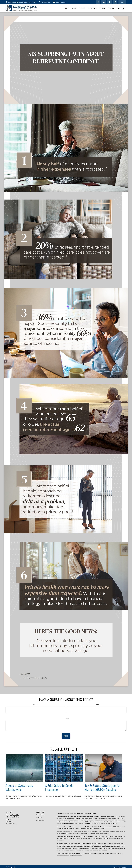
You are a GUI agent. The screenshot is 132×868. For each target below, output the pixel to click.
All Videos (39, 817)
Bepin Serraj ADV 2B (78, 853)
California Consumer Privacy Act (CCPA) (109, 827)
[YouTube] (104, 2)
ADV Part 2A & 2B (77, 855)
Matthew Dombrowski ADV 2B (91, 853)
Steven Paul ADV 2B (117, 853)
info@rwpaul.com (59, 2)
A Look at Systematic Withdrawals (19, 788)
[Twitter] (98, 2)
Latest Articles (40, 815)
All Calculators (40, 820)
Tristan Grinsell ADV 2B (63, 855)
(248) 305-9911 (45, 2)
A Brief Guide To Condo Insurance (59, 788)
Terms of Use (68, 853)
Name (35, 704)
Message (66, 718)
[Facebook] (109, 2)
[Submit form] (66, 736)
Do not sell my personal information (95, 828)
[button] (67, 8)
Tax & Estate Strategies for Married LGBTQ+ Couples (102, 788)
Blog (122, 2)
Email (97, 704)
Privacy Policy (60, 853)
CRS (71, 855)
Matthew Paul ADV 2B (105, 853)
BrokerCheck (93, 813)
